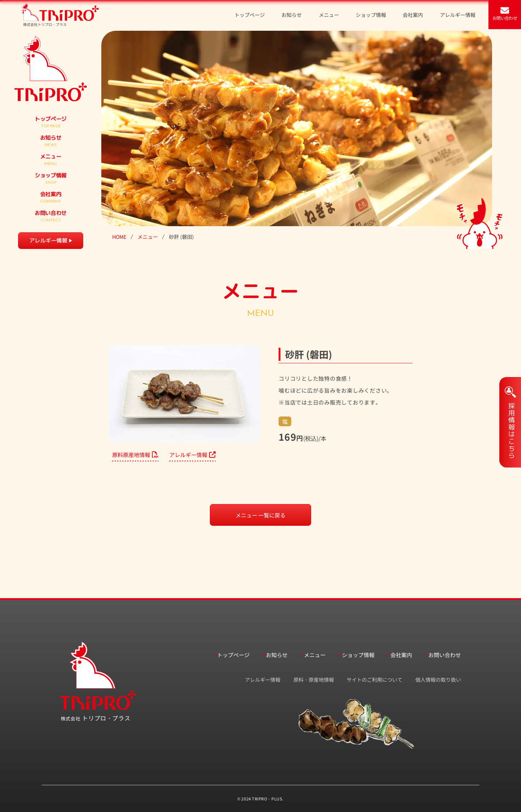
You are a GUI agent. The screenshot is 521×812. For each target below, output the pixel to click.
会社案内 (401, 655)
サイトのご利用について (374, 680)
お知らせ (277, 655)
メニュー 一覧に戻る (260, 515)
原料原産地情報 (135, 455)
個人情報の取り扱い (438, 680)
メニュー (148, 237)
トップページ (233, 655)
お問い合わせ (445, 655)
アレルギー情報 (48, 240)
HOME (119, 237)
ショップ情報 (358, 655)
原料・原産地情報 (314, 680)
